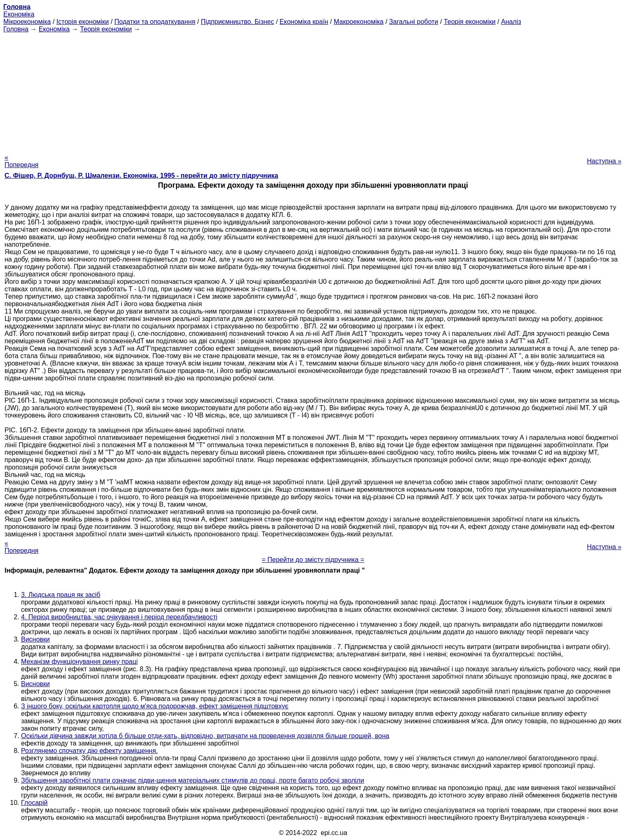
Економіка (19, 14)
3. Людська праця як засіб (61, 595)
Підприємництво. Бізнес (238, 22)
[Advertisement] (313, 91)
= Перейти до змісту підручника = (313, 560)
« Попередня (21, 161)
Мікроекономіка (27, 22)
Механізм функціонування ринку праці (79, 662)
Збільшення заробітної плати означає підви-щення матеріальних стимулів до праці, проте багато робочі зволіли (193, 780)
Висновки (35, 639)
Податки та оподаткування (155, 22)
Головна (16, 29)
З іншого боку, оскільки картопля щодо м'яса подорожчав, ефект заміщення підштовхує (155, 706)
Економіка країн (304, 22)
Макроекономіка (359, 22)
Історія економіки (83, 22)
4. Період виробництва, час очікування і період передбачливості (119, 617)
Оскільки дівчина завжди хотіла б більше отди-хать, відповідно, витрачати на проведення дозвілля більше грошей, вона (205, 736)
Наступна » (604, 161)
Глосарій (34, 803)
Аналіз (511, 22)
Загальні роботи (414, 22)
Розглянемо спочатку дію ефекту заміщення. (90, 751)
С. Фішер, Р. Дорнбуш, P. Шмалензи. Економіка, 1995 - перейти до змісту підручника (141, 176)
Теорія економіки (469, 22)
